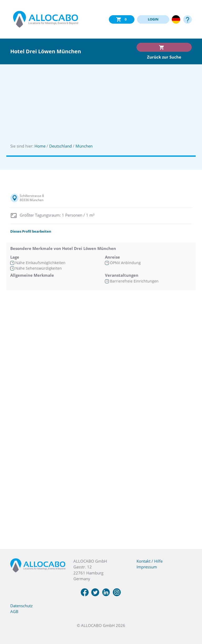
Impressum (147, 567)
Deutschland (60, 146)
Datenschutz (21, 606)
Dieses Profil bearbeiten (31, 231)
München (84, 146)
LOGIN (153, 19)
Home (40, 146)
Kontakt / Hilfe (150, 561)
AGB (14, 611)
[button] (191, 618)
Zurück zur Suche (164, 57)
